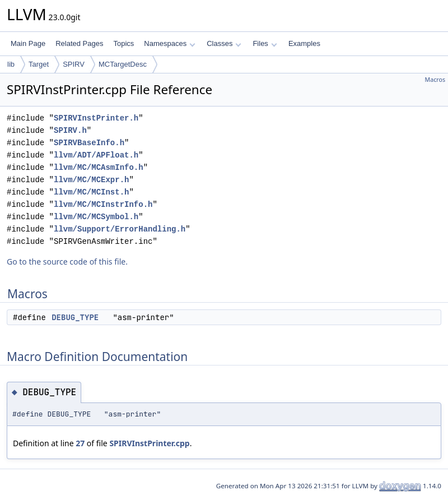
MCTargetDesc (123, 64)
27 (80, 443)
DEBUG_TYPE (75, 317)
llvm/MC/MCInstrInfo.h (103, 204)
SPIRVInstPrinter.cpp (149, 443)
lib (11, 64)
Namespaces (169, 43)
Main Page (28, 43)
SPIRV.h (70, 130)
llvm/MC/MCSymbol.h (96, 217)
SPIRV (74, 64)
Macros (435, 80)
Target (39, 64)
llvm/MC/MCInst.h (91, 192)
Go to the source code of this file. (67, 262)
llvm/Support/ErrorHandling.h (120, 229)
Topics (123, 43)
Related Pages (79, 43)
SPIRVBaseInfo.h (89, 143)
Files (265, 43)
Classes (224, 43)
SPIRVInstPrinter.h (96, 118)
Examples (304, 43)
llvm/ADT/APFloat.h (96, 155)
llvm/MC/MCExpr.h (91, 180)
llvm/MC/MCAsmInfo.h (99, 167)
